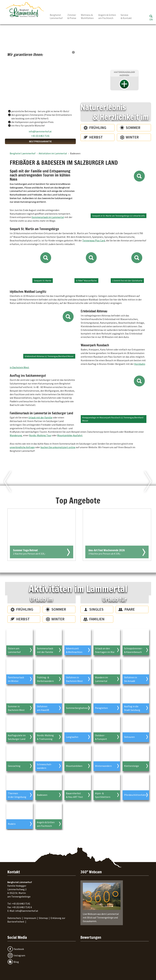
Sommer (133, 128)
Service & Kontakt (126, 16)
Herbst (96, 137)
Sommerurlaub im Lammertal (48, 217)
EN (151, 19)
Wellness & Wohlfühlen (87, 16)
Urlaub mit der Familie (40, 417)
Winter (132, 137)
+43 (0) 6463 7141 (40, 136)
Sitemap (43, 918)
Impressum (30, 918)
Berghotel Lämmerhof (56, 16)
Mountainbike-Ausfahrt (70, 435)
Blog (16, 962)
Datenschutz (14, 918)
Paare (130, 609)
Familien (97, 619)
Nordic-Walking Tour (40, 435)
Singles (96, 609)
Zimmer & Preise (72, 16)
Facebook (19, 949)
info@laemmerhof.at (40, 131)
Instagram (19, 955)
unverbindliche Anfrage (22, 447)
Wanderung (16, 435)
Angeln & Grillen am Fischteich (107, 16)
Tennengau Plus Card (94, 240)
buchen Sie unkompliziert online (58, 447)
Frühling (98, 128)
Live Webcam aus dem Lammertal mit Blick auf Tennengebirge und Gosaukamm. (102, 903)
